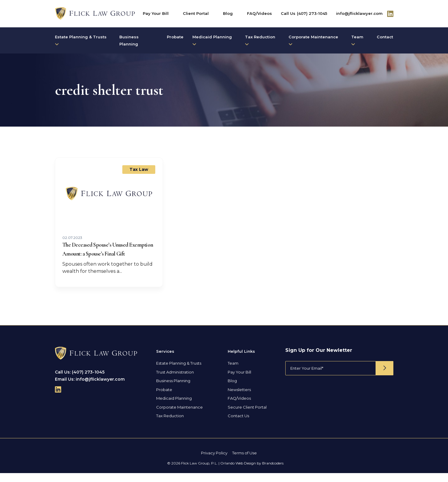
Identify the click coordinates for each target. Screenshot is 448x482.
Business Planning (129, 40)
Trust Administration (175, 381)
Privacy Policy (214, 462)
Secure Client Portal (247, 416)
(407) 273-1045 (312, 13)
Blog (228, 13)
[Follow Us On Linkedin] (390, 14)
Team (357, 40)
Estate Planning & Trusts (81, 40)
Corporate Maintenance (313, 40)
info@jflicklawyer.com (359, 13)
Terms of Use (244, 462)
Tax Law (139, 169)
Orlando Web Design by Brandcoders (252, 472)
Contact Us (238, 425)
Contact (385, 37)
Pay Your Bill (156, 13)
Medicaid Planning (212, 40)
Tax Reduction (260, 40)
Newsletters (239, 398)
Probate (175, 37)
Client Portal (196, 13)
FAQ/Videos (259, 13)
